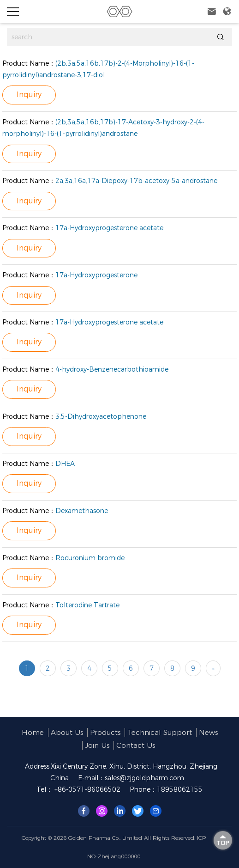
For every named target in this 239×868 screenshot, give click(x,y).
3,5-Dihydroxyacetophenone (101, 416)
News (208, 732)
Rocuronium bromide (90, 558)
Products (105, 732)
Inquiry (29, 95)
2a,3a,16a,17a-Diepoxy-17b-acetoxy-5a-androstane (136, 181)
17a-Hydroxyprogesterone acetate (109, 228)
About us (67, 732)
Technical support (160, 732)
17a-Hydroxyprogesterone (96, 275)
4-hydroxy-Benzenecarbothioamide (112, 369)
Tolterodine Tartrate (87, 605)
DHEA (65, 464)
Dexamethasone (82, 511)
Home (33, 732)
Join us (97, 745)
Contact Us (136, 745)
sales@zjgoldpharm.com (144, 778)
